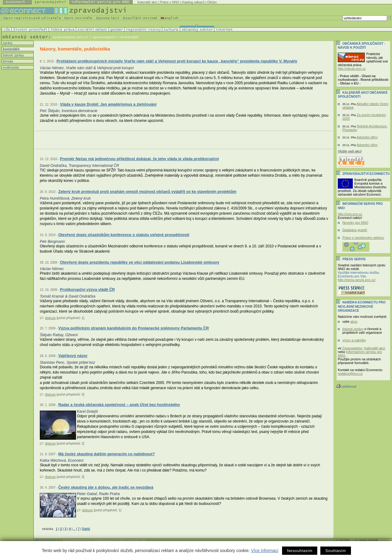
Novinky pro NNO (355, 223)
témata (7, 61)
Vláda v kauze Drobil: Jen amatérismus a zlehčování (108, 104)
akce (354, 321)
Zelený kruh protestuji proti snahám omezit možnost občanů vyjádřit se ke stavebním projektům (147, 192)
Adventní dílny (367, 137)
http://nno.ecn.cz (350, 214)
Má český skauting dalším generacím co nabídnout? (106, 454)
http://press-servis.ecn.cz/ (357, 280)
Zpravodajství (352, 348)
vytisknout (346, 386)
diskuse (50, 318)
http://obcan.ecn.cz (352, 69)
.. (74, 529)
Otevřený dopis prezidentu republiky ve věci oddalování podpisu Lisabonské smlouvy (140, 262)
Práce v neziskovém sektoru (363, 238)
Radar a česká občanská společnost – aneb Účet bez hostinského (119, 405)
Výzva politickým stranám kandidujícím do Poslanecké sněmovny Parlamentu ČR (134, 328)
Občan (212, 2)
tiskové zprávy (13, 55)
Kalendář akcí (147, 2)
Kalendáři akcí (375, 348)
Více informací (265, 551)
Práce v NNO (170, 2)
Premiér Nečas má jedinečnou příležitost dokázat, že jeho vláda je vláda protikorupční (139, 159)
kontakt (345, 540)
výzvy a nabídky (354, 340)
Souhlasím (335, 551)
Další (86, 529)
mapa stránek (369, 540)
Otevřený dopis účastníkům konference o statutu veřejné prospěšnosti (124, 235)
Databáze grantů (355, 230)
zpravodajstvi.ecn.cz (70, 37)
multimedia (10, 67)
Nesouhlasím (300, 551)
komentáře (11, 49)
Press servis (354, 259)
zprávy (7, 43)
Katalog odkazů (193, 2)
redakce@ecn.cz (350, 374)
